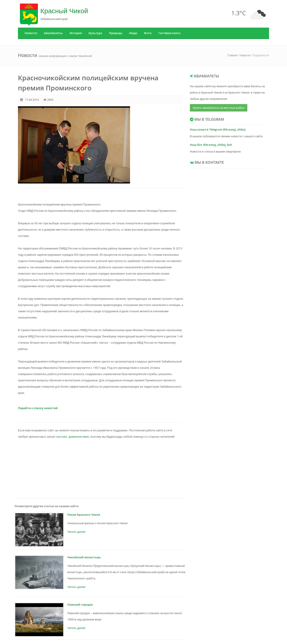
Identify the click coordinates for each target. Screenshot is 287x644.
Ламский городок (80, 605)
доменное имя (78, 437)
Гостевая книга (169, 33)
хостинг (62, 437)
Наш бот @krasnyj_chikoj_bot (211, 145)
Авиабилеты (53, 33)
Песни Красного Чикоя (84, 515)
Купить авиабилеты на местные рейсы (219, 108)
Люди (133, 33)
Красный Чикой (64, 11)
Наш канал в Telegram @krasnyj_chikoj (218, 129)
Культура (95, 33)
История (76, 33)
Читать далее (76, 532)
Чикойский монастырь (84, 557)
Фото (148, 33)
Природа (116, 33)
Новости (31, 33)
